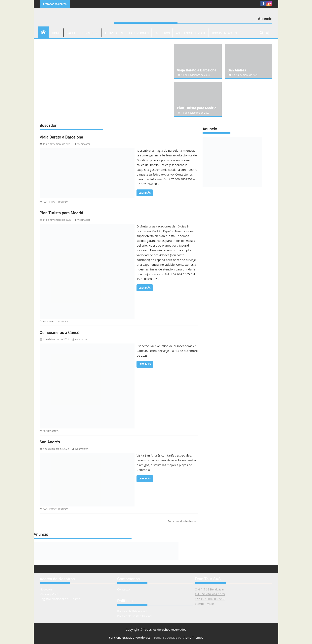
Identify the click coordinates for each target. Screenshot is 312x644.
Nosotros (46, 589)
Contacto (123, 589)
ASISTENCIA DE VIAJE (191, 33)
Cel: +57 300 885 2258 (210, 599)
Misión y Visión (50, 594)
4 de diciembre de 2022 (243, 75)
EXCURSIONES (139, 33)
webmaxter (82, 144)
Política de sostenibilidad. (135, 616)
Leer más (145, 193)
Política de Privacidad (132, 611)
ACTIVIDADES (114, 33)
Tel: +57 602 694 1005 (210, 594)
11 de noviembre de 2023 (194, 75)
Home (56, 33)
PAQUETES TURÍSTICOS (83, 33)
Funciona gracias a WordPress (130, 637)
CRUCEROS (162, 33)
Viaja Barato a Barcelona (197, 70)
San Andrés (237, 70)
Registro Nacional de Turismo (60, 599)
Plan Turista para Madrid (197, 108)
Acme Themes (193, 637)
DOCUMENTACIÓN (224, 33)
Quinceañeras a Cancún (61, 333)
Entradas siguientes (180, 521)
